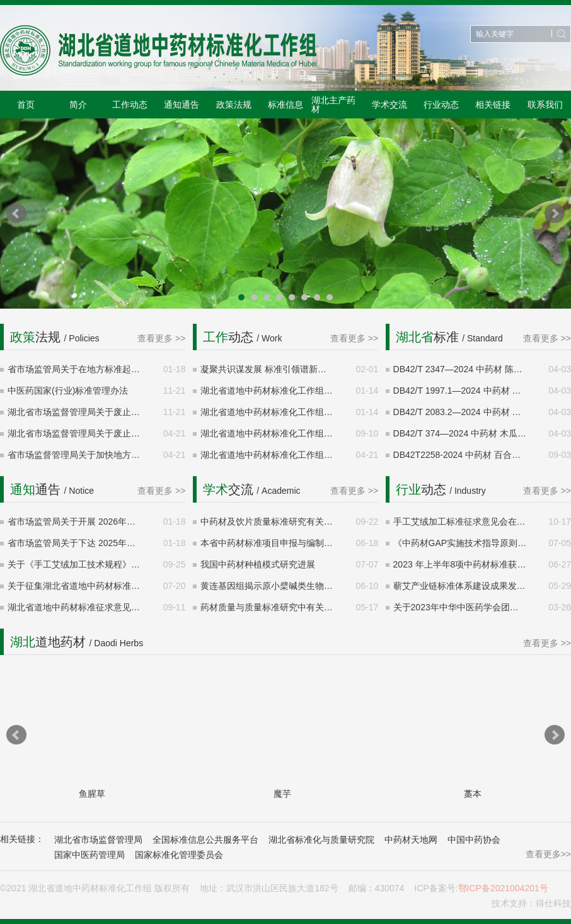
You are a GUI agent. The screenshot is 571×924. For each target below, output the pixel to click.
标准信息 (285, 105)
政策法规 (234, 105)
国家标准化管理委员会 (179, 855)
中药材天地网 (411, 840)
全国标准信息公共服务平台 (205, 840)
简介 (78, 105)
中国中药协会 (474, 840)
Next (555, 214)
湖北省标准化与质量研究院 (321, 840)
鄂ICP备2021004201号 (503, 888)
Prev (16, 214)
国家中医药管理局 (89, 855)
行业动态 (441, 105)
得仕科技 (553, 903)
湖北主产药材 (333, 105)
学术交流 (389, 105)
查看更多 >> (161, 338)
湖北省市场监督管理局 (98, 840)
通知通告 (182, 105)
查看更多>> (548, 854)
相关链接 (493, 105)
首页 (26, 105)
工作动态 (130, 105)
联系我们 (545, 105)
